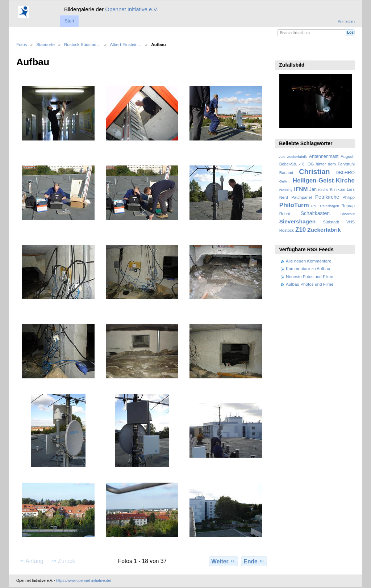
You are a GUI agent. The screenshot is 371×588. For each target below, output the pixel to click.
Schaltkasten (315, 213)
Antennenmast (324, 156)
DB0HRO (345, 173)
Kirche (323, 190)
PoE (315, 206)
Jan (313, 189)
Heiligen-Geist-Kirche (324, 180)
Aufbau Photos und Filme (310, 284)
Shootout (348, 214)
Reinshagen (330, 206)
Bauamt (286, 173)
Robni (285, 214)
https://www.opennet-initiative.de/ (84, 581)
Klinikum (337, 189)
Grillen (284, 181)
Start (69, 21)
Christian (314, 172)
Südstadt (331, 222)
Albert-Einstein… (126, 44)
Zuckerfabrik (324, 230)
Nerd (284, 197)
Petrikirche (327, 197)
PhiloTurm (294, 205)
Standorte (45, 44)
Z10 (301, 230)
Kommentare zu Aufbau (308, 268)
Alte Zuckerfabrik (293, 157)
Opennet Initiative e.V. (132, 9)
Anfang (31, 561)
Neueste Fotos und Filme (310, 276)
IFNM (301, 189)
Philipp (349, 197)
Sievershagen (297, 221)
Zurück (63, 561)
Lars (351, 189)
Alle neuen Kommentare (309, 261)
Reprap (348, 206)
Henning (286, 190)
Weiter (223, 561)
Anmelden (346, 22)
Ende (254, 561)
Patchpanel (301, 197)
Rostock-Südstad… (82, 44)
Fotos (22, 44)
